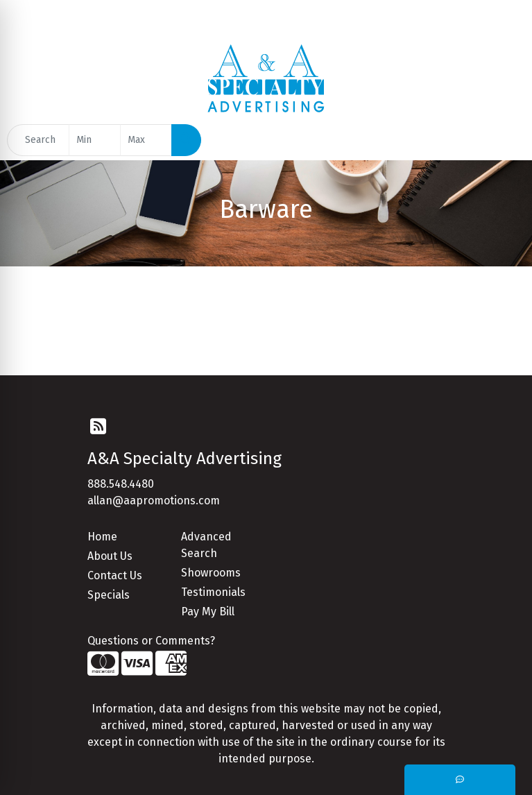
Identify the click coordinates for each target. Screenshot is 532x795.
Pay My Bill (208, 612)
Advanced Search (206, 545)
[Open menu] (504, 140)
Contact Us (115, 575)
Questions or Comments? (151, 641)
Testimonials (213, 592)
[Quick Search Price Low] (95, 140)
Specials (109, 595)
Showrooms (211, 573)
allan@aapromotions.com (154, 501)
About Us (110, 556)
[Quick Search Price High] (146, 140)
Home (102, 537)
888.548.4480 (121, 484)
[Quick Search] (38, 140)
